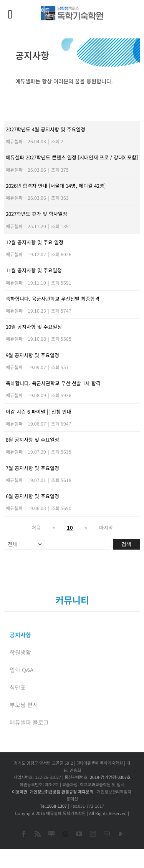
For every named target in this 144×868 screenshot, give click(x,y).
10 (70, 528)
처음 (36, 528)
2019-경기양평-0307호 (110, 777)
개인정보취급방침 (45, 792)
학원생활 (20, 652)
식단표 (18, 687)
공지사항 (20, 635)
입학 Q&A (22, 670)
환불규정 (69, 792)
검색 (126, 544)
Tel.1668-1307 (53, 806)
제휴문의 (86, 792)
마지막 (106, 528)
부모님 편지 (24, 705)
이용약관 (20, 792)
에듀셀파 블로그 (29, 722)
